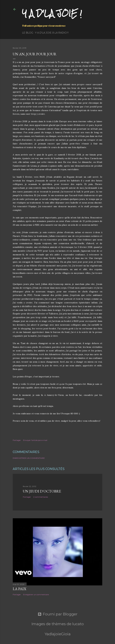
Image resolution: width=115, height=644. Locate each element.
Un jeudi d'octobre (42, 491)
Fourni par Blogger (58, 614)
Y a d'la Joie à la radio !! (52, 33)
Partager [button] (17, 440)
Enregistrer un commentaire (29, 458)
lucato (78, 624)
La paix (20, 589)
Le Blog (28, 33)
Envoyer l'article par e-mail (35, 440)
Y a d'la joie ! (52, 13)
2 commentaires (41, 497)
